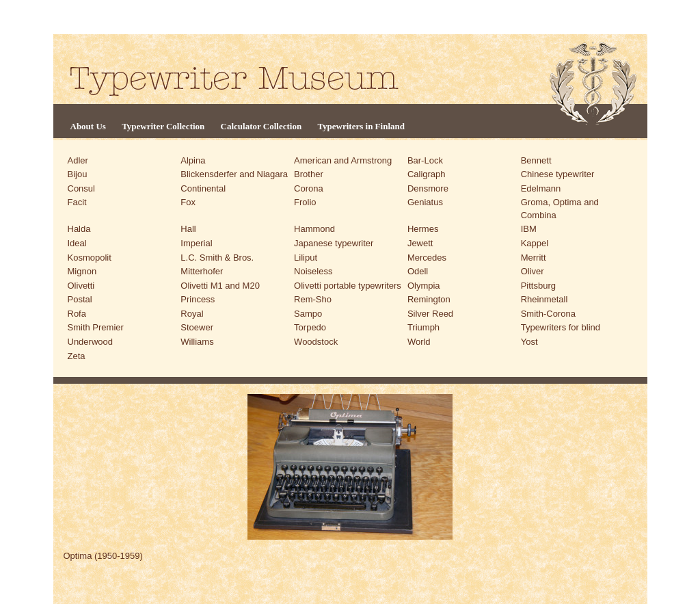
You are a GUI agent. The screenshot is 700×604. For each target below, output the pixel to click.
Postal (80, 299)
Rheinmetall (544, 299)
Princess (198, 299)
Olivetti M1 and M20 (220, 286)
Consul (81, 188)
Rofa (77, 314)
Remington (429, 299)
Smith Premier (96, 327)
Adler (78, 160)
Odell (418, 271)
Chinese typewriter (558, 174)
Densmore (428, 188)
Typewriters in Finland (361, 126)
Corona (309, 188)
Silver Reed (430, 314)
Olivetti (81, 286)
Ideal (77, 243)
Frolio (305, 202)
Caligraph (427, 174)
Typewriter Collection (163, 126)
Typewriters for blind (561, 327)
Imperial (196, 243)
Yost (529, 342)
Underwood (91, 342)
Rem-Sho (313, 299)
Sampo (308, 314)
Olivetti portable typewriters (348, 286)
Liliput (306, 258)
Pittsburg (538, 286)
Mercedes (427, 258)
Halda (79, 229)
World (419, 342)
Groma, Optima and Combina (560, 209)
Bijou (78, 174)
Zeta (77, 356)
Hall (188, 229)
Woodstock (316, 342)
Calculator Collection (261, 126)
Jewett (420, 243)
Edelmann (541, 188)
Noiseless (313, 271)
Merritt (534, 258)
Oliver (533, 271)
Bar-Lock (425, 160)
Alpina (193, 160)
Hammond (314, 229)
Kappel (535, 243)
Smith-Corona (548, 314)
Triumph (423, 327)
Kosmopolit (90, 258)
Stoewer (197, 327)
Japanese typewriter (334, 243)
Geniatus (425, 202)
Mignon (82, 271)
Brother (309, 174)
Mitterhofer (202, 271)
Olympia (424, 286)
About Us (88, 126)
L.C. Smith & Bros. (217, 258)
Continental (203, 188)
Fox (188, 202)
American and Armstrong (343, 160)
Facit (77, 202)
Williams (197, 342)
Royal (192, 314)
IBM (529, 229)
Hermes (423, 229)
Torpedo (310, 327)
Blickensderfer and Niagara (234, 174)
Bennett (536, 160)
